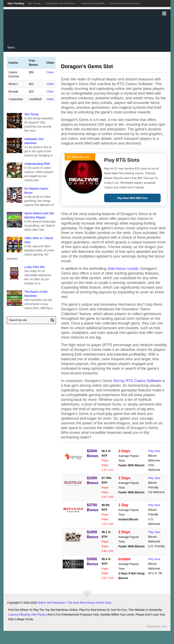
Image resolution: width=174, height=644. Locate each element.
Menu (11, 47)
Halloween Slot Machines (61, 3)
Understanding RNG (93, 3)
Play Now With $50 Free (132, 198)
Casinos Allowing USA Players (27, 615)
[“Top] (87, 595)
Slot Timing (34, 3)
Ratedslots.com (157, 626)
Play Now (154, 451)
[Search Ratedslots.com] (31, 320)
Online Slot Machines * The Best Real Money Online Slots (74, 603)
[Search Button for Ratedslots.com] (52, 320)
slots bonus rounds (123, 269)
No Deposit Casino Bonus (125, 3)
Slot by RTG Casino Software (137, 381)
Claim (50, 72)
